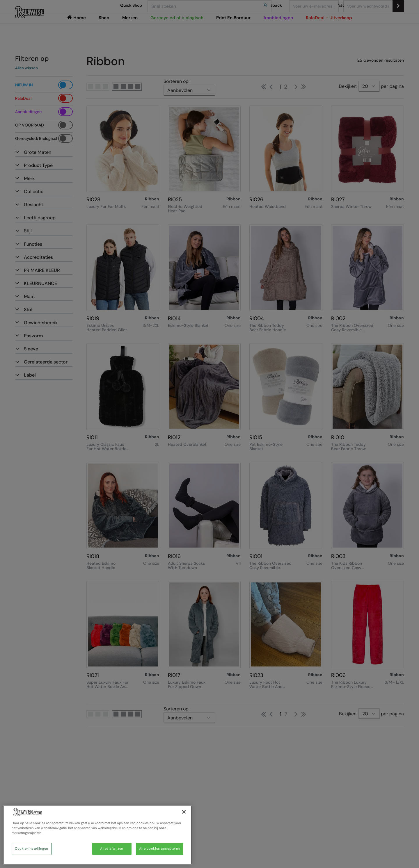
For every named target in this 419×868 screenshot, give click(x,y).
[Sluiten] (184, 812)
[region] (97, 835)
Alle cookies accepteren (160, 849)
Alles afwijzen (112, 849)
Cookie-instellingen (32, 849)
